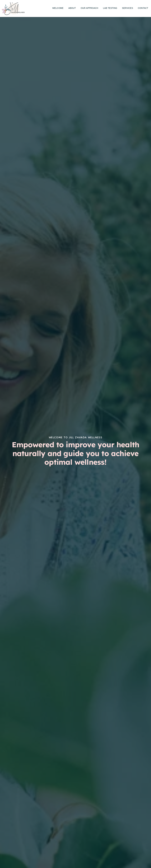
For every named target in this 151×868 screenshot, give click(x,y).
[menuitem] (58, 8)
